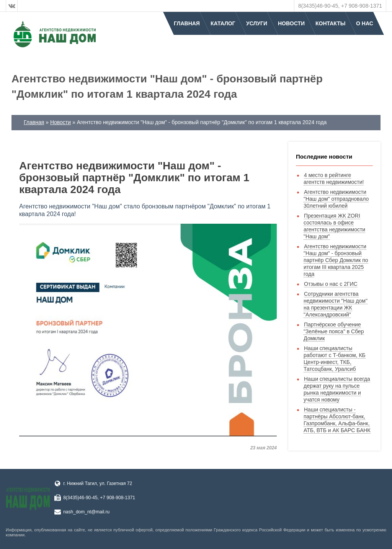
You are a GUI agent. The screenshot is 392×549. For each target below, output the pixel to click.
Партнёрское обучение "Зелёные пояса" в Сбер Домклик (334, 331)
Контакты (330, 23)
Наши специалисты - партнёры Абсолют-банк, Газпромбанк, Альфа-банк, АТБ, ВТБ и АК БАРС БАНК (337, 420)
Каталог (223, 23)
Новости (291, 23)
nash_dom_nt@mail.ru (86, 512)
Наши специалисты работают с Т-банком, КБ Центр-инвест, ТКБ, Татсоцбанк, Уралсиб (335, 359)
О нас (365, 23)
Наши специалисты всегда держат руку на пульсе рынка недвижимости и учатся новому (337, 389)
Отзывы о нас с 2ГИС (331, 284)
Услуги (257, 23)
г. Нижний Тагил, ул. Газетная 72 (98, 483)
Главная (187, 23)
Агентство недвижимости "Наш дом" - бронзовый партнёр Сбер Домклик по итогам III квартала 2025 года (336, 260)
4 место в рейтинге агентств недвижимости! (334, 179)
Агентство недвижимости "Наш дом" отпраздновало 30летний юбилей (336, 199)
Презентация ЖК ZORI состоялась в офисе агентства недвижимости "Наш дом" (334, 226)
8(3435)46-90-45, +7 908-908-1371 (340, 6)
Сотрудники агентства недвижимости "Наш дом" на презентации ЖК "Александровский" (336, 304)
